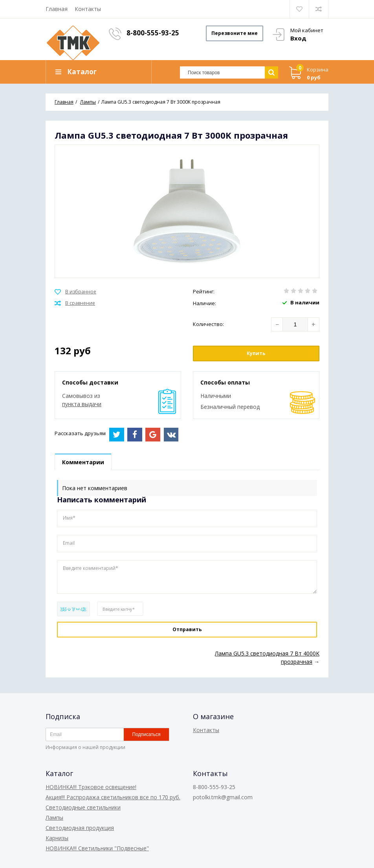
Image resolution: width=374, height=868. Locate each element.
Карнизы (57, 838)
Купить (256, 353)
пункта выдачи (82, 404)
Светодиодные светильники (83, 807)
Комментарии (83, 462)
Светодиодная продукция (80, 828)
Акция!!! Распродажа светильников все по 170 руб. (113, 797)
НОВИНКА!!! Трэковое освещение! (91, 787)
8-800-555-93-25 (153, 33)
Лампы (54, 818)
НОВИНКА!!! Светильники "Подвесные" (97, 848)
